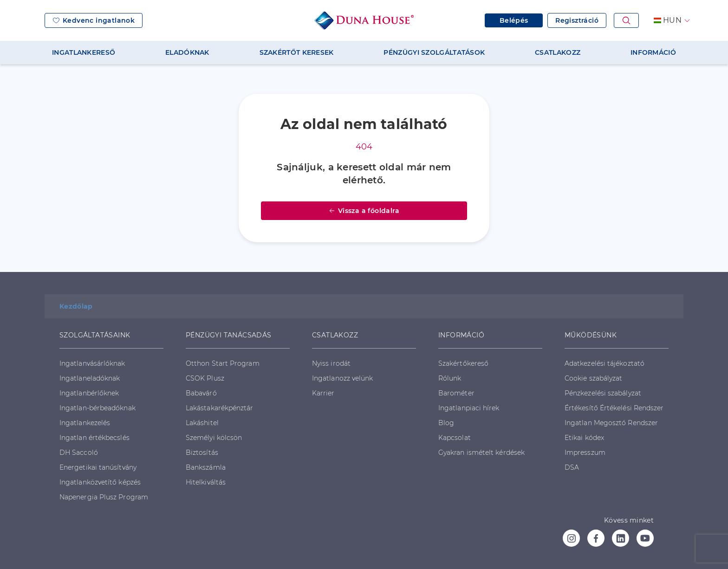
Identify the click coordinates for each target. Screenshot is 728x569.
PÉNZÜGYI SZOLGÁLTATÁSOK (434, 52)
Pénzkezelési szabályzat (603, 393)
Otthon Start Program (223, 363)
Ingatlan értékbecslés (94, 438)
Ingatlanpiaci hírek (469, 408)
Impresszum (585, 453)
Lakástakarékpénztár (220, 408)
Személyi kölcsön (214, 438)
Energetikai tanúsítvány (98, 467)
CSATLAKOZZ (558, 52)
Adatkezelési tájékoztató (604, 363)
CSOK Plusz (205, 378)
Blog (446, 423)
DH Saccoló (79, 453)
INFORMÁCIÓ (653, 52)
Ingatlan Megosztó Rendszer (611, 423)
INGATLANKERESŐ (84, 52)
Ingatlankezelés (85, 423)
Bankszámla (206, 467)
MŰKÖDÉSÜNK (591, 335)
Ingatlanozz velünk (342, 378)
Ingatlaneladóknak (90, 378)
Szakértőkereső (463, 363)
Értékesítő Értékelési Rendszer (614, 408)
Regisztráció (577, 20)
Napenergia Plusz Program (104, 497)
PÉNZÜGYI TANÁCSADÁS (229, 335)
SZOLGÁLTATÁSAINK (95, 335)
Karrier (323, 393)
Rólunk (450, 378)
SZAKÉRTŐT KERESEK (297, 52)
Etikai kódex (584, 438)
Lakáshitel (202, 423)
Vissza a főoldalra (364, 211)
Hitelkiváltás (206, 482)
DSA (572, 467)
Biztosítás (202, 453)
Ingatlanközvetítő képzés (100, 482)
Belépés (514, 20)
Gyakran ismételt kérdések (481, 453)
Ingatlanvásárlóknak (92, 363)
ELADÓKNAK (187, 52)
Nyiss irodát (331, 363)
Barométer (456, 393)
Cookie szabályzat (593, 378)
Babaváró (201, 393)
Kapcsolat (455, 438)
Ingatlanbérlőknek (89, 393)
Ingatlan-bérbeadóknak (97, 408)
